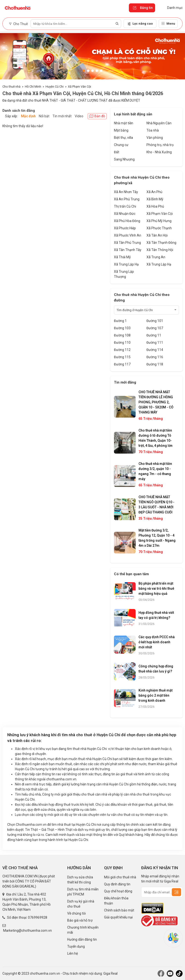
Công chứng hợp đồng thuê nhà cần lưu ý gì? (156, 669)
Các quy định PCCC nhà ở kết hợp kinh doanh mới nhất (157, 642)
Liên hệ (73, 953)
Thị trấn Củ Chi (125, 206)
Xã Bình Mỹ (155, 199)
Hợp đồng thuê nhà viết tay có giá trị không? (156, 615)
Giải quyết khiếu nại (118, 917)
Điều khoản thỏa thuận (116, 901)
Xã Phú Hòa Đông (127, 221)
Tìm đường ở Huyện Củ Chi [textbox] (135, 310)
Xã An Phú (154, 192)
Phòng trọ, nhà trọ (160, 145)
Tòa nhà (153, 130)
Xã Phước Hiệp (125, 228)
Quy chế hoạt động (118, 891)
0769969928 (38, 917)
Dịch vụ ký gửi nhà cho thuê (81, 904)
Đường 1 (120, 321)
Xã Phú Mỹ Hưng (159, 221)
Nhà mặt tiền (124, 123)
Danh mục (171, 8)
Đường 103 (122, 328)
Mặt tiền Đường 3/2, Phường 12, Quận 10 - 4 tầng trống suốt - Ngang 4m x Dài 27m (157, 538)
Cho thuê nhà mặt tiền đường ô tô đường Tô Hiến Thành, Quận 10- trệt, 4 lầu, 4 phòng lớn (155, 438)
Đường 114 (155, 350)
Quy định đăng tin (117, 884)
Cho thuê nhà (11, 87)
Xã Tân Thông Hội (160, 250)
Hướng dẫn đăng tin (82, 939)
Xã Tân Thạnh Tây (128, 250)
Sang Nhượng (124, 159)
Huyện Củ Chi (55, 87)
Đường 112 (122, 350)
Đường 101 (155, 321)
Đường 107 (155, 328)
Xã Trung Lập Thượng (124, 274)
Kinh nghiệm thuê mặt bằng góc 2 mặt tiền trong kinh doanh (155, 695)
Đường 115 (122, 357)
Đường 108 (122, 335)
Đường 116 (155, 357)
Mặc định (28, 116)
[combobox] (146, 310)
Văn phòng (155, 138)
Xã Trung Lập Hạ (126, 264)
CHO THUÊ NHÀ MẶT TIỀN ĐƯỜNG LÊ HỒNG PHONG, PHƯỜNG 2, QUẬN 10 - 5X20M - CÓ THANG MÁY (156, 402)
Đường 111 (155, 343)
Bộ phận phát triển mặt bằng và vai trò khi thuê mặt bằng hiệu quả (156, 588)
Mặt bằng (121, 130)
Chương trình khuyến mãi (83, 930)
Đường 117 (122, 364)
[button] (84, 71)
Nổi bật (44, 116)
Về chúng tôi (76, 913)
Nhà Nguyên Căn (159, 123)
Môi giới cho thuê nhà (120, 877)
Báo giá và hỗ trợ (80, 920)
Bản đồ (97, 116)
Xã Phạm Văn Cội (79, 87)
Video (79, 116)
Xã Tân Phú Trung (127, 243)
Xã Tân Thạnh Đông (161, 243)
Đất (117, 152)
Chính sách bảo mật (119, 910)
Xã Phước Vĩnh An (128, 235)
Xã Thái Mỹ (122, 257)
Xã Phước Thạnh (159, 228)
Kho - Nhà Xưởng (159, 152)
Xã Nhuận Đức (125, 214)
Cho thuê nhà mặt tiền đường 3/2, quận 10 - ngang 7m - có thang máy (155, 471)
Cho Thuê (18, 24)
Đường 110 (122, 343)
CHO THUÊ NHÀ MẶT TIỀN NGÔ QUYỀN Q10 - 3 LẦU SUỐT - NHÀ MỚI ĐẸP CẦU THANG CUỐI (156, 505)
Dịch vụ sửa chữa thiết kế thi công (80, 880)
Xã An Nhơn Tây (126, 192)
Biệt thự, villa (123, 138)
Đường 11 (154, 335)
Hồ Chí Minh (33, 87)
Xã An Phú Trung (127, 199)
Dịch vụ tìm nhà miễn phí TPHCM (83, 892)
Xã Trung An (156, 257)
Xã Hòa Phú (155, 206)
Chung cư (121, 145)
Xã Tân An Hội (157, 235)
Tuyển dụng (76, 946)
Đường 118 (155, 364)
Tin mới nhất (62, 116)
